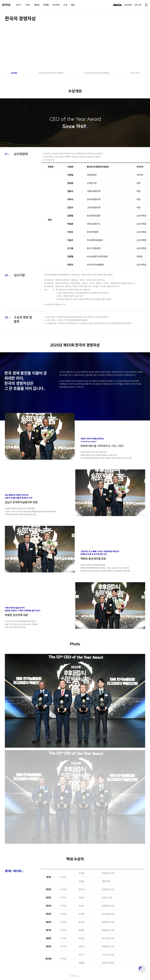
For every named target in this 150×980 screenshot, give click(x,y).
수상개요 (14, 73)
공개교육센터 (128, 5)
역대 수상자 (135, 73)
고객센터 (141, 969)
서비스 (28, 5)
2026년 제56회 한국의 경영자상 (97, 73)
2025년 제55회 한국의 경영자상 (51, 73)
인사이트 (56, 5)
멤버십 (37, 5)
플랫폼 (46, 5)
